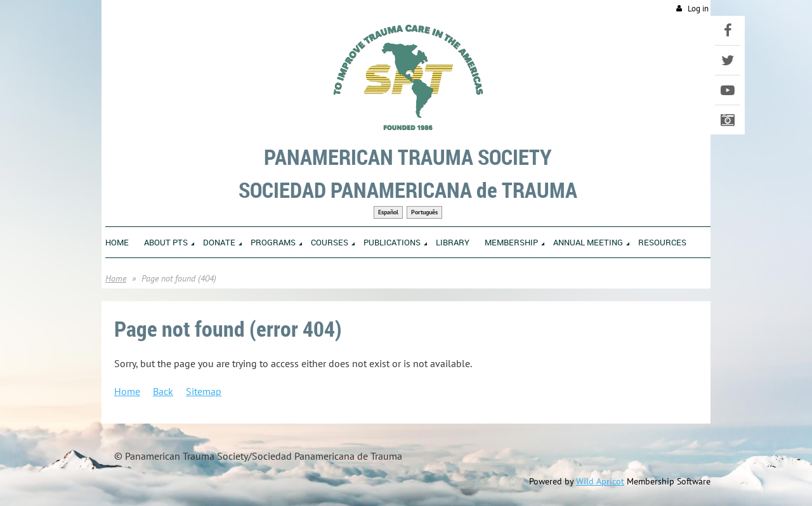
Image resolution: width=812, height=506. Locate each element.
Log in (698, 9)
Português (424, 212)
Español (388, 212)
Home (116, 278)
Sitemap (204, 391)
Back (163, 391)
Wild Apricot (600, 481)
